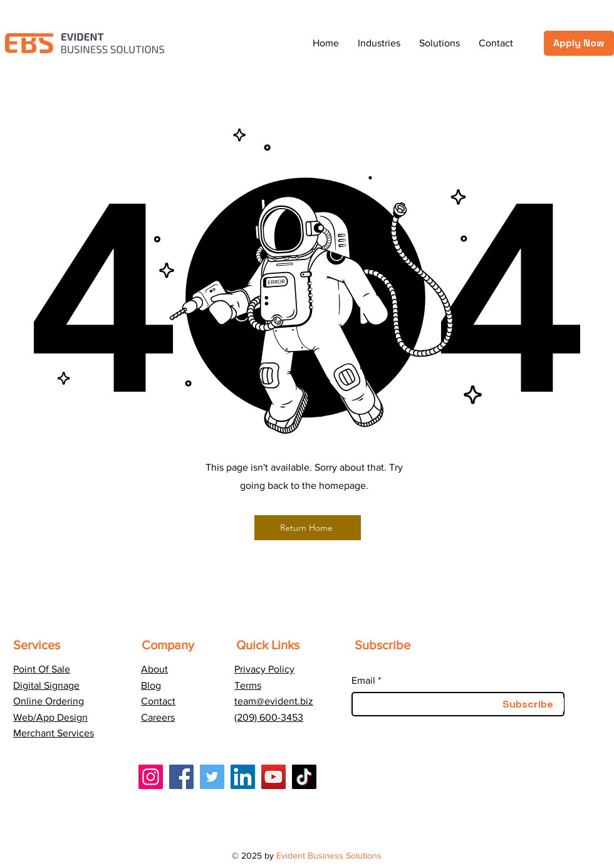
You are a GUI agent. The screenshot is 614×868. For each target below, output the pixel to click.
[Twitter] (212, 777)
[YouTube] (273, 777)
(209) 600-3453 (269, 717)
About (154, 669)
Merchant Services (54, 733)
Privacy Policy (264, 669)
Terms (248, 685)
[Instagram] (151, 777)
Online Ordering (49, 701)
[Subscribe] (528, 704)
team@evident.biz (274, 701)
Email (363, 681)
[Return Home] (308, 528)
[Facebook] (181, 777)
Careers (158, 717)
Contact (158, 701)
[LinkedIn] (243, 777)
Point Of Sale (42, 669)
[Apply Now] (579, 43)
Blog (151, 685)
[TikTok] (304, 777)
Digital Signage (46, 685)
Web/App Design (50, 717)
